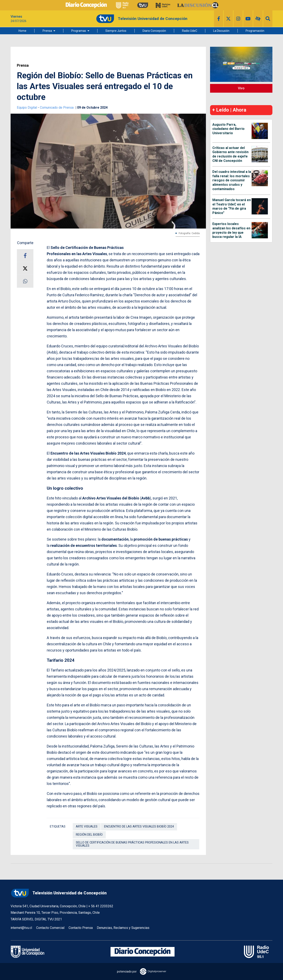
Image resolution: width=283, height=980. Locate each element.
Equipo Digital (27, 108)
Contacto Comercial (50, 928)
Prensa (47, 31)
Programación (255, 31)
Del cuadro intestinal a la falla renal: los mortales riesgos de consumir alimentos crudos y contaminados (232, 180)
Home (22, 31)
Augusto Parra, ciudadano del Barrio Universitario (228, 129)
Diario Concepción (154, 31)
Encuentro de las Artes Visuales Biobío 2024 (139, 827)
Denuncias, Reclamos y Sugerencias (123, 928)
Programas (79, 31)
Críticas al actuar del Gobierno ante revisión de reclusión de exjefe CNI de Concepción (230, 154)
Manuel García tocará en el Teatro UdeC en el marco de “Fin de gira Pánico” (232, 206)
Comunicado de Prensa (57, 108)
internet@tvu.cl (21, 928)
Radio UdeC (190, 31)
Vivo (241, 88)
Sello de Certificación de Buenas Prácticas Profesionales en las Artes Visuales (132, 844)
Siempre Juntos (116, 31)
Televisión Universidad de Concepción (59, 893)
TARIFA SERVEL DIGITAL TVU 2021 (36, 919)
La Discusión (221, 31)
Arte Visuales (87, 827)
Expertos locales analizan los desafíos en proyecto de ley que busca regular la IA (231, 230)
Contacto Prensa (81, 928)
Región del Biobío (89, 835)
